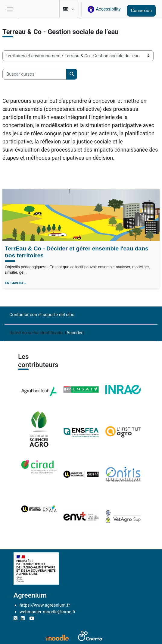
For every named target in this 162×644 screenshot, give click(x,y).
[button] (68, 9)
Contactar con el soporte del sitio (42, 315)
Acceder (75, 333)
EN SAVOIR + (15, 283)
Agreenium (30, 595)
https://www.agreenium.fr (45, 605)
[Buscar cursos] (34, 74)
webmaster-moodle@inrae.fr (48, 612)
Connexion (141, 11)
